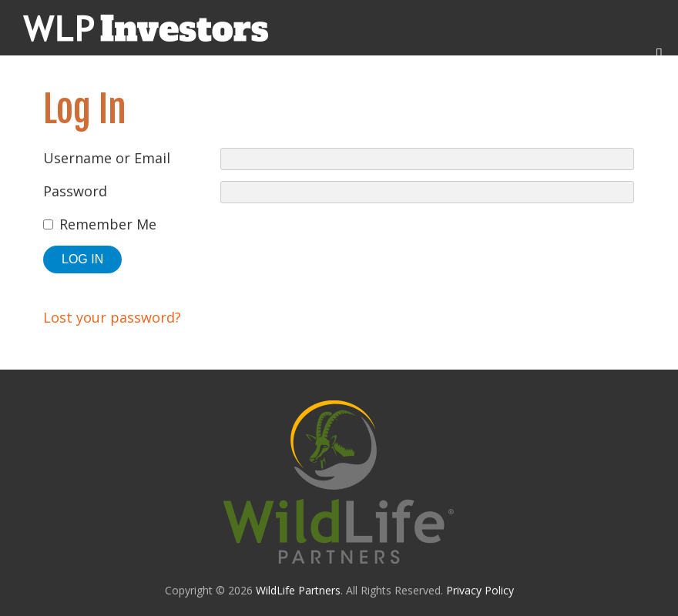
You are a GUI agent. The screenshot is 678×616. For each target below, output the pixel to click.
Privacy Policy (480, 590)
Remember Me (108, 224)
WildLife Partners (298, 590)
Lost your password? (112, 317)
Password (75, 191)
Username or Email (107, 158)
